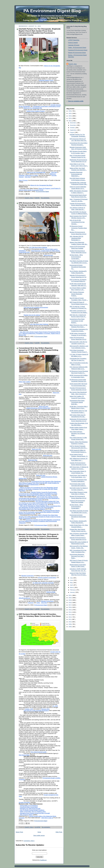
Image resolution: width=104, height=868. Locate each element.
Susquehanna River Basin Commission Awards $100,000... (77, 402)
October (73, 128)
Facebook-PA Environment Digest (78, 50)
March (72, 588)
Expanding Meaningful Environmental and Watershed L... (76, 174)
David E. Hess (73, 64)
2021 (70, 595)
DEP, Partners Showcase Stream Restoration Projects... (77, 294)
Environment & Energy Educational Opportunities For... (78, 267)
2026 (70, 111)
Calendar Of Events (74, 45)
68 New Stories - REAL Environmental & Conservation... (76, 507)
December (73, 123)
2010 (70, 622)
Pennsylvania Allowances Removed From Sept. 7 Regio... (77, 556)
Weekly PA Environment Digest (77, 53)
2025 (70, 114)
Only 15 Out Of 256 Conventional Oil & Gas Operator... (77, 222)
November (73, 125)
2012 (70, 617)
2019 (70, 600)
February (73, 590)
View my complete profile (76, 101)
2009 (70, 624)
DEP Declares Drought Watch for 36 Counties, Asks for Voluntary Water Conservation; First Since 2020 (40, 616)
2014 (70, 612)
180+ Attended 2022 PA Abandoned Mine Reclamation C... (77, 238)
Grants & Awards (73, 43)
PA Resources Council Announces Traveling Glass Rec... (78, 228)
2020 (70, 598)
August (72, 132)
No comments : (45, 198)
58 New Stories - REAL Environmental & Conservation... (76, 257)
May (71, 583)
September (73, 130)
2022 (70, 121)
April (72, 585)
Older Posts (59, 832)
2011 (70, 619)
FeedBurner (43, 860)
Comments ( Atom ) (29, 841)
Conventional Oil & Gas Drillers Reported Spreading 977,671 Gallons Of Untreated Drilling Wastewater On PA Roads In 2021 (38, 350)
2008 (70, 627)
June (72, 580)
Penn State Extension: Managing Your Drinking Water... (77, 433)
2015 (70, 610)
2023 (70, 118)
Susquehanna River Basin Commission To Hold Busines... (77, 321)
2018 (70, 603)
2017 (70, 605)
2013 (70, 615)
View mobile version (39, 835)
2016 (70, 607)
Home (39, 832)
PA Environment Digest (42, 191)
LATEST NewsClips (74, 40)
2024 (70, 116)
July (71, 578)
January (73, 592)
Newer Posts (19, 832)
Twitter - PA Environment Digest (77, 48)
